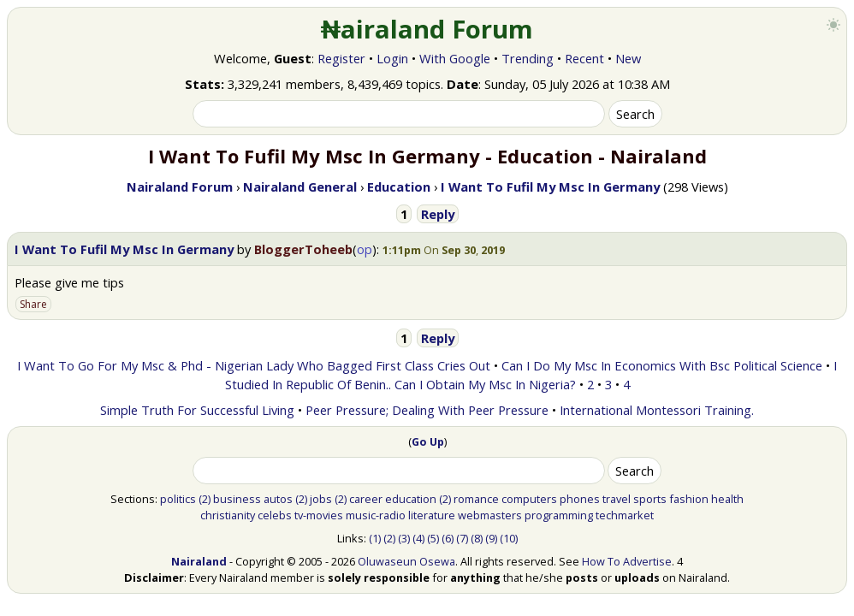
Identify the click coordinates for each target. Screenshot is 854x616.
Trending (528, 58)
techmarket (625, 515)
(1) (375, 538)
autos (278, 499)
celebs (275, 515)
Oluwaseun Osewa (406, 561)
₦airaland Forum (427, 29)
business (237, 499)
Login (392, 58)
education (411, 499)
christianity (228, 515)
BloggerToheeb (303, 249)
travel (617, 499)
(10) (509, 538)
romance (476, 499)
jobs (321, 499)
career (366, 499)
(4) (418, 538)
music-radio (376, 515)
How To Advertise (627, 561)
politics (178, 499)
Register (341, 58)
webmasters (490, 515)
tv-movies (319, 515)
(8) (477, 538)
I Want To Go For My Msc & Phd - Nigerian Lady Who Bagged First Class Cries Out (254, 365)
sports (650, 499)
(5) (433, 538)
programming (559, 515)
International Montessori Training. (657, 410)
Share (33, 304)
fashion (689, 499)
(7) (462, 538)
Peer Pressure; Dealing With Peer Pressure (427, 410)
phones (580, 499)
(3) (404, 538)
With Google (455, 58)
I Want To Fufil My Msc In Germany (124, 249)
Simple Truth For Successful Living (197, 410)
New (628, 58)
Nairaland (199, 561)
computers (529, 499)
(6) (448, 538)
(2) (205, 499)
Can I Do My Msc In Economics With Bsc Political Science (662, 365)
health (727, 499)
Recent (584, 58)
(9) (491, 538)
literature (432, 515)
